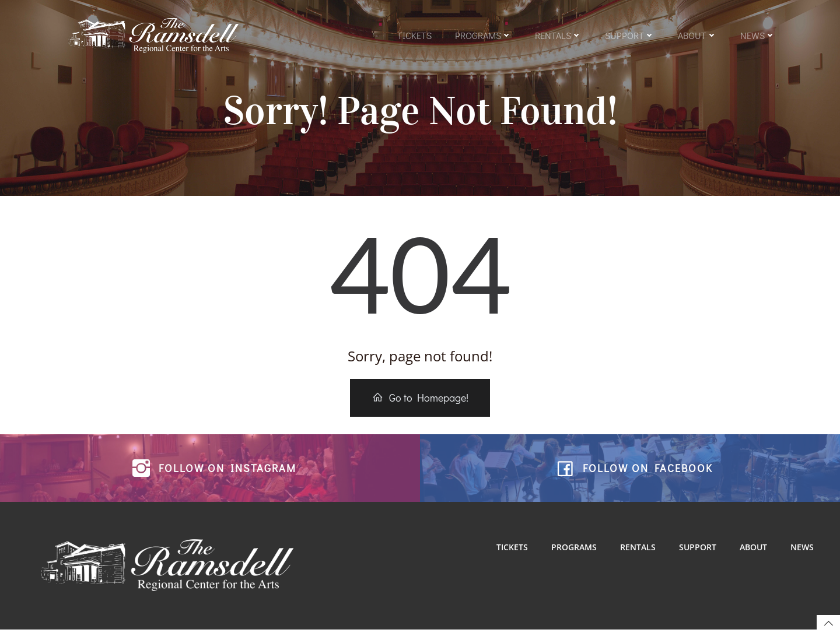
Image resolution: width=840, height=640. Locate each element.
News (757, 36)
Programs (483, 36)
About (697, 36)
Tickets (414, 36)
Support (629, 36)
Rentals (558, 36)
